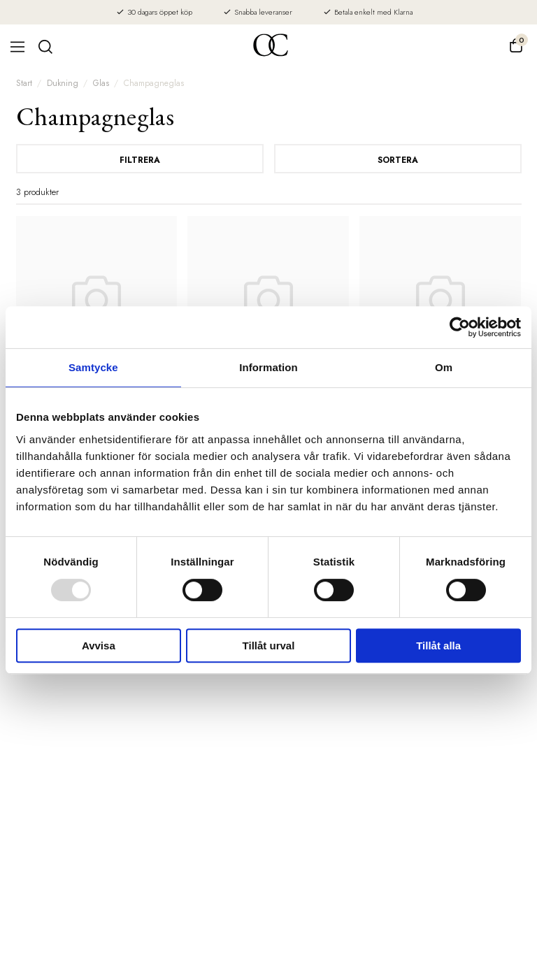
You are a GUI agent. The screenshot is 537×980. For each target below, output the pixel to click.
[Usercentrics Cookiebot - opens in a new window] (460, 327)
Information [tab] (268, 367)
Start (24, 83)
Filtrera (140, 160)
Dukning (63, 83)
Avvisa (99, 646)
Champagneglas (154, 83)
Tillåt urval (269, 646)
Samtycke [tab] (93, 367)
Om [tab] (444, 367)
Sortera (398, 160)
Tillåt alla (438, 646)
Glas (101, 83)
